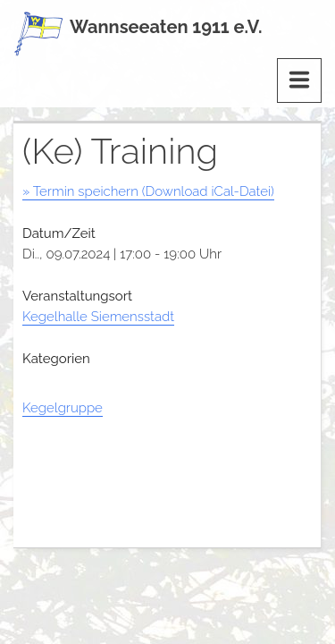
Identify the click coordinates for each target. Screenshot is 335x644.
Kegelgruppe (63, 408)
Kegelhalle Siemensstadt (98, 317)
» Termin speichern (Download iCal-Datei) (148, 191)
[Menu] (299, 80)
